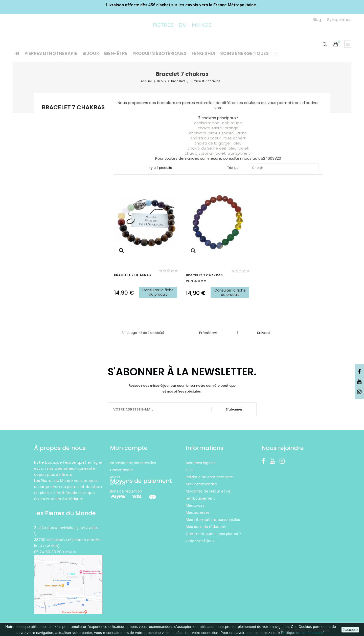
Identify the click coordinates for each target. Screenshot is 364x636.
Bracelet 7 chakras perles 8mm (204, 278)
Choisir (283, 168)
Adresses (118, 484)
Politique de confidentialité (303, 633)
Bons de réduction (126, 491)
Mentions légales (201, 463)
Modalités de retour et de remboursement (208, 495)
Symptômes (339, 20)
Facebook (359, 372)
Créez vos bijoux (200, 541)
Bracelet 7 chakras (73, 108)
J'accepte (350, 630)
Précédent (206, 333)
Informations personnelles (133, 463)
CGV (190, 470)
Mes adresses (198, 512)
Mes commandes (201, 484)
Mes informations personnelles (213, 520)
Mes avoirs (195, 505)
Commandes (122, 470)
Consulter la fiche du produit (158, 292)
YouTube (359, 382)
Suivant (266, 333)
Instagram (359, 392)
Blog (317, 20)
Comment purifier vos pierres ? (213, 534)
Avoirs (115, 477)
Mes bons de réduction (206, 527)
